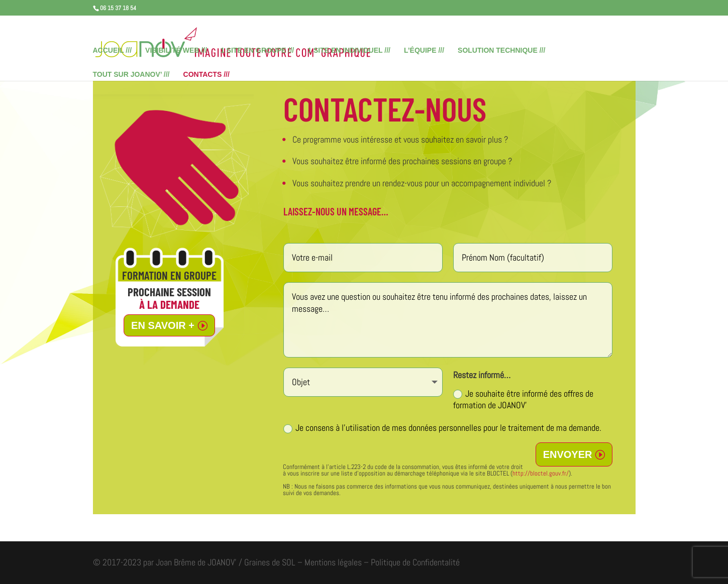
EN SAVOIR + (163, 325)
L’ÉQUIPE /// (424, 50)
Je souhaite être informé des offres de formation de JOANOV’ (523, 399)
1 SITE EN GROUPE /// (257, 50)
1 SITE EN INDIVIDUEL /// (349, 50)
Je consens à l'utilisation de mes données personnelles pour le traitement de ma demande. (442, 428)
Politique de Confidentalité (415, 562)
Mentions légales (333, 562)
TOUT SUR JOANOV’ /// (131, 75)
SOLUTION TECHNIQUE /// (501, 50)
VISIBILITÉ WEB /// (176, 50)
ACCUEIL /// (113, 50)
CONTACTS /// (206, 75)
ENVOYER (568, 454)
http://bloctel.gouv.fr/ (541, 473)
